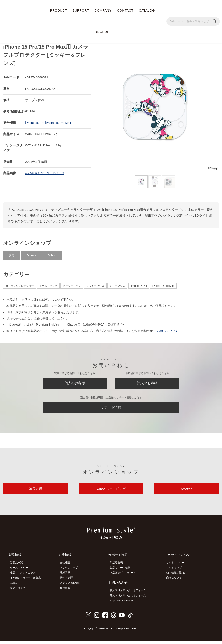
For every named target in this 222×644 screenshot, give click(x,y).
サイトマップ (176, 573)
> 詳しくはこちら (168, 329)
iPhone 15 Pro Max (60, 121)
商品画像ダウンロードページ (46, 171)
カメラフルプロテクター (20, 284)
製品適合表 (118, 568)
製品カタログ (19, 592)
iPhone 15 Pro (35, 121)
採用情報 (68, 592)
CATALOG (147, 10)
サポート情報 (111, 409)
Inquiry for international (125, 604)
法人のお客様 (147, 382)
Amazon (31, 254)
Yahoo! (52, 254)
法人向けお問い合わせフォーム (130, 600)
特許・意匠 (69, 582)
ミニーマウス (117, 284)
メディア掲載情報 (73, 587)
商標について (176, 582)
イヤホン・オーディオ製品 (27, 582)
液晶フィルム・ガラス (25, 578)
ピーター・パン (72, 284)
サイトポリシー (177, 568)
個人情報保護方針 (178, 578)
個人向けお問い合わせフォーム (130, 595)
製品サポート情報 (122, 573)
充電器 (16, 587)
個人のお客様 (75, 382)
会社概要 (68, 568)
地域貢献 (68, 578)
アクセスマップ (72, 573)
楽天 (12, 254)
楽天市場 (36, 493)
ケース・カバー (21, 573)
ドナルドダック (48, 284)
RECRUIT (102, 32)
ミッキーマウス (95, 284)
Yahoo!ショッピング (111, 493)
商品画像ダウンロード (125, 578)
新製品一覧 (18, 568)
